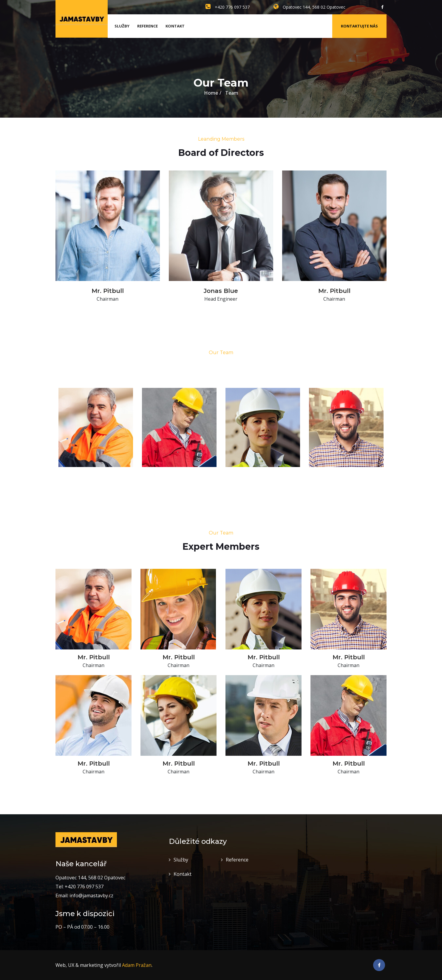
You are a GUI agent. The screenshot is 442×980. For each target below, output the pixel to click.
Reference (147, 26)
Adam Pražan (137, 965)
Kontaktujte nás (359, 26)
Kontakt (175, 26)
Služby (122, 26)
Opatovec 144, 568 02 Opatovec (309, 7)
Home (211, 93)
